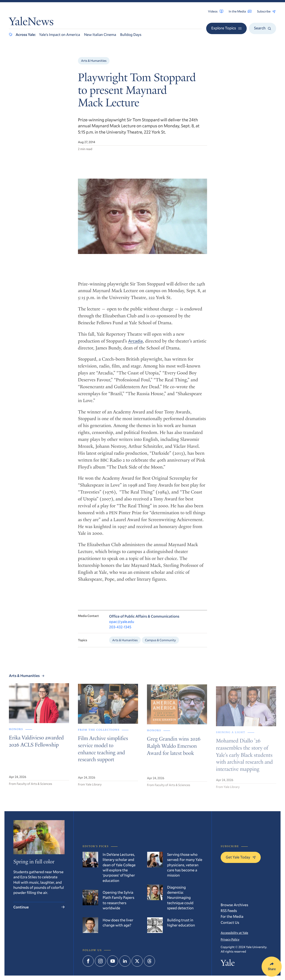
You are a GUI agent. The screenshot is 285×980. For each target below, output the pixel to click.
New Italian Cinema (100, 34)
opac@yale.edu (122, 627)
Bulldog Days (131, 34)
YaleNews (31, 23)
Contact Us (230, 922)
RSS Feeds (229, 911)
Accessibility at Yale (234, 933)
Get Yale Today (241, 857)
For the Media (232, 916)
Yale (228, 964)
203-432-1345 (120, 632)
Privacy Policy (230, 939)
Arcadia (135, 345)
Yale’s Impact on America (59, 34)
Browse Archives (234, 905)
